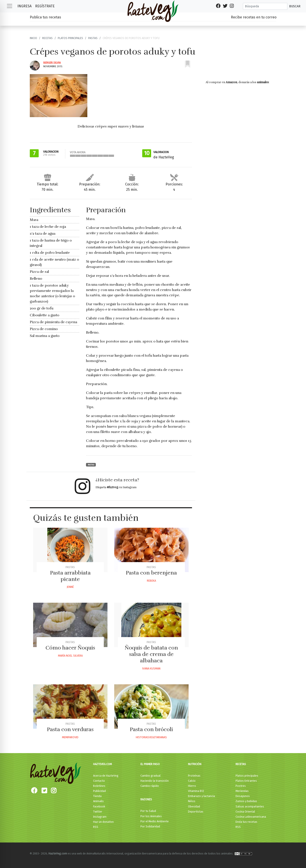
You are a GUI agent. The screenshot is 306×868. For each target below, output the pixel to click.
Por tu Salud (148, 811)
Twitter (98, 812)
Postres (241, 786)
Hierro (192, 786)
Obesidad (194, 806)
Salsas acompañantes (250, 806)
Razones (146, 799)
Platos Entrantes (246, 781)
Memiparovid (70, 737)
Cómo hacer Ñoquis (70, 648)
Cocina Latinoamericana (251, 817)
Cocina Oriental (245, 812)
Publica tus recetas (45, 17)
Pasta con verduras (70, 729)
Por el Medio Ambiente (155, 821)
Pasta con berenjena (151, 573)
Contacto (99, 781)
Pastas (93, 38)
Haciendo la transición (155, 781)
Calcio (192, 781)
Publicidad (99, 791)
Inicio (33, 38)
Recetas (47, 38)
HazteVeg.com (102, 764)
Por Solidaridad (150, 826)
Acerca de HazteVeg (106, 776)
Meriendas (242, 791)
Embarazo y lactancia (201, 796)
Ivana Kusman (151, 668)
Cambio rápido (150, 786)
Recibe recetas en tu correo (254, 17)
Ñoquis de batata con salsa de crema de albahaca (151, 654)
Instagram (100, 817)
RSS (96, 827)
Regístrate (45, 6)
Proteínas (194, 776)
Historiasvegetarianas (151, 737)
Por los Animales (151, 816)
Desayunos (243, 796)
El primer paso (150, 764)
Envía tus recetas (246, 822)
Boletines (99, 786)
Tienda (97, 796)
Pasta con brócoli (151, 729)
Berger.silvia (52, 63)
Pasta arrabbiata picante (70, 576)
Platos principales (70, 38)
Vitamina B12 (196, 791)
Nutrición (195, 764)
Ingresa (24, 6)
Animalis (98, 801)
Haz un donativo (103, 822)
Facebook (99, 806)
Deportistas (196, 812)
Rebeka (151, 581)
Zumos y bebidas (246, 801)
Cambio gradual (150, 776)
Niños (192, 801)
